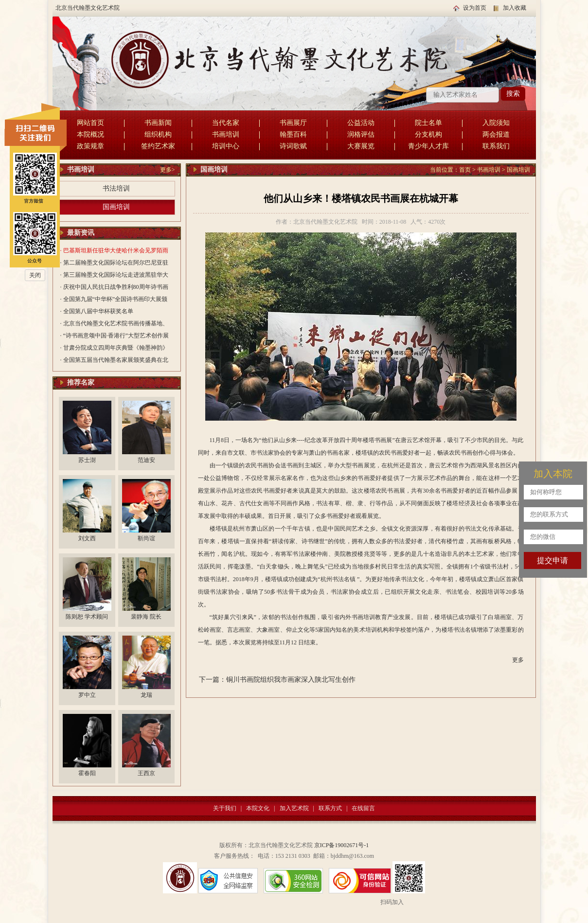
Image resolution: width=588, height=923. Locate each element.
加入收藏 (515, 8)
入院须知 (496, 123)
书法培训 (116, 188)
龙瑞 (146, 695)
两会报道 (496, 134)
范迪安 (146, 460)
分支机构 (428, 134)
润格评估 (361, 134)
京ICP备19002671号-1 (342, 845)
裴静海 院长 (146, 617)
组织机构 (158, 134)
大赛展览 (361, 146)
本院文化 (258, 808)
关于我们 (225, 808)
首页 (465, 170)
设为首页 (475, 8)
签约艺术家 (158, 146)
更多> (168, 170)
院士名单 (428, 123)
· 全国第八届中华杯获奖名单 (97, 311)
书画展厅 (293, 123)
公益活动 (361, 123)
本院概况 (90, 134)
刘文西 (87, 538)
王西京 (146, 773)
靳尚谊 (146, 538)
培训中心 (226, 146)
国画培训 (116, 207)
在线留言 (363, 808)
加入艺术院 (294, 808)
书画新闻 (158, 123)
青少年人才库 (428, 146)
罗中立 (87, 695)
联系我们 (496, 146)
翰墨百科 (293, 134)
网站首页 (90, 123)
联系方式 (330, 808)
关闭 (35, 275)
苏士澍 (87, 460)
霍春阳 (87, 773)
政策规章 (90, 146)
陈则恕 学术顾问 (87, 617)
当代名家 (226, 123)
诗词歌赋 (293, 146)
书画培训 (226, 134)
